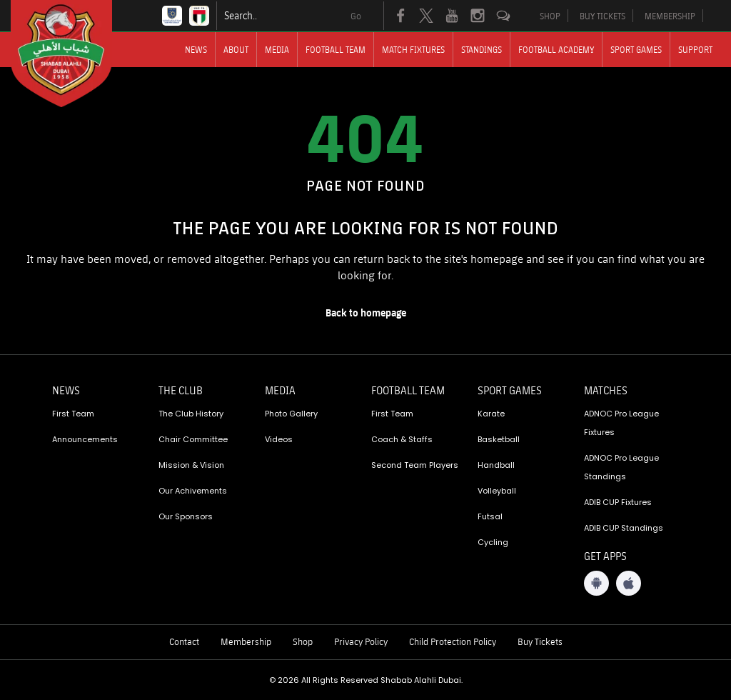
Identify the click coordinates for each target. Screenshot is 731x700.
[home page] (365, 313)
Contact (184, 641)
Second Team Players (415, 465)
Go (356, 16)
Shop (303, 641)
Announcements (85, 439)
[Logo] (74, 54)
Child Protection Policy (453, 641)
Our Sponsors (186, 516)
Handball (496, 465)
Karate (491, 414)
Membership (246, 641)
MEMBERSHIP (670, 16)
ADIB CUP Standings (624, 528)
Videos (279, 439)
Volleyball (497, 491)
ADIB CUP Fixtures (618, 502)
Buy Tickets (540, 641)
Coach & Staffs (402, 439)
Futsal (490, 516)
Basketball (499, 439)
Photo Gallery (291, 414)
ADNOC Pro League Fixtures (621, 423)
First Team (73, 414)
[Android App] (596, 583)
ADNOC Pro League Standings (621, 467)
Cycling (493, 542)
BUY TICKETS (603, 16)
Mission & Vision (191, 465)
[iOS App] (629, 583)
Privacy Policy (361, 641)
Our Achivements (193, 491)
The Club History (191, 414)
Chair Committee (193, 439)
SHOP (550, 16)
